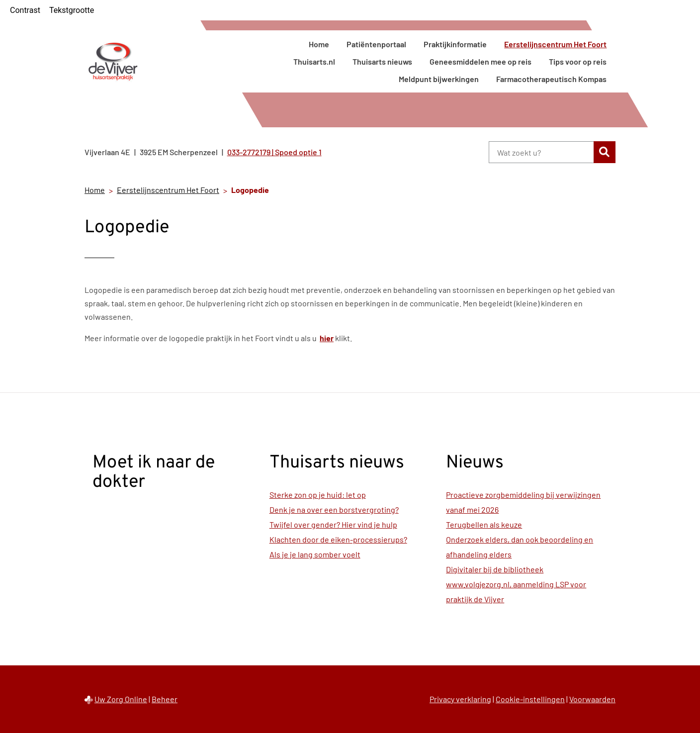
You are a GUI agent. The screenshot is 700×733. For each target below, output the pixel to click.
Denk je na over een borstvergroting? (334, 509)
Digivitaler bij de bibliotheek (495, 569)
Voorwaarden (592, 699)
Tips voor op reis (578, 61)
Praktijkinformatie (455, 44)
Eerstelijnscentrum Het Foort (555, 44)
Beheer (165, 699)
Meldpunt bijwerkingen (439, 79)
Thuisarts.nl (314, 61)
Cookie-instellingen (530, 699)
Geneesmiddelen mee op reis (481, 61)
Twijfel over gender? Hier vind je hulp (333, 524)
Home (319, 44)
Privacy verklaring (460, 699)
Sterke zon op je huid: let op (318, 495)
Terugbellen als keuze (484, 524)
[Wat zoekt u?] (541, 152)
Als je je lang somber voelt (315, 554)
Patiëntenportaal (376, 44)
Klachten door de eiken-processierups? (338, 539)
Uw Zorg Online (121, 699)
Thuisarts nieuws (382, 61)
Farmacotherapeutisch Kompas (551, 79)
